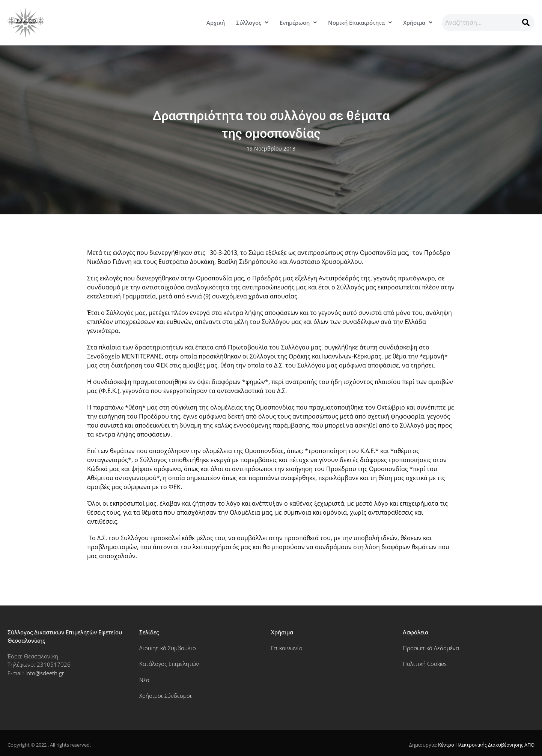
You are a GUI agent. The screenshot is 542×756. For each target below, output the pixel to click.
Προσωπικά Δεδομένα (431, 648)
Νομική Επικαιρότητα (360, 23)
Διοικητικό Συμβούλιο (168, 648)
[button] (252, 23)
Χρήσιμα (418, 23)
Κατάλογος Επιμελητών (169, 664)
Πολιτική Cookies (425, 664)
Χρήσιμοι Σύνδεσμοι (166, 696)
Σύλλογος (252, 23)
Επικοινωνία (287, 648)
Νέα (144, 680)
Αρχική (216, 23)
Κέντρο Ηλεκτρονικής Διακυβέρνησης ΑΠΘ (486, 745)
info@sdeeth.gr (45, 673)
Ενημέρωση (298, 23)
